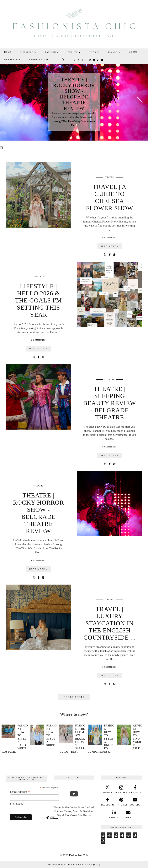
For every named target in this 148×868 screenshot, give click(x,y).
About (133, 52)
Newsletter (13, 60)
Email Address (20, 792)
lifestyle (38, 277)
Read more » (109, 246)
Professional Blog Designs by (74, 864)
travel (109, 177)
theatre (110, 379)
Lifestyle (28, 52)
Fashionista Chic (79, 855)
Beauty (74, 52)
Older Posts (74, 697)
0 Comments (109, 238)
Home (8, 52)
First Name (17, 804)
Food (94, 52)
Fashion (52, 52)
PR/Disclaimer (39, 60)
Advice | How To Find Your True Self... (137, 737)
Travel (114, 52)
